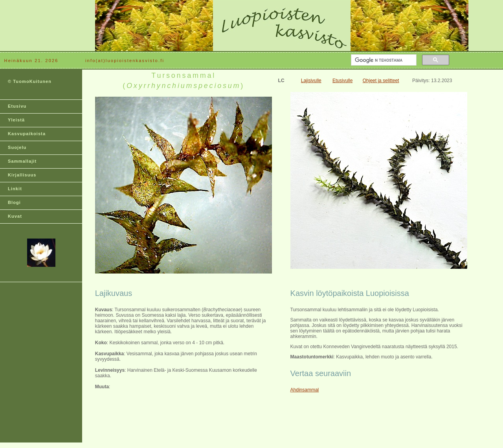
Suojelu (17, 147)
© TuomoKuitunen (30, 81)
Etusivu (17, 106)
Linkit (15, 189)
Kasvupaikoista (27, 134)
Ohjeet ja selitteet (381, 81)
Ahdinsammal (305, 390)
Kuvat (15, 216)
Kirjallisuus (22, 175)
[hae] (383, 60)
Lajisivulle (311, 81)
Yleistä (16, 120)
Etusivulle (342, 81)
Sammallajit (22, 161)
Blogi (14, 202)
